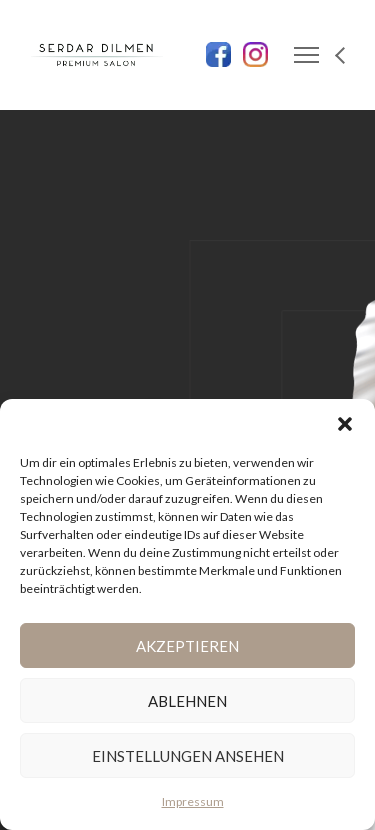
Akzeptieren (187, 646)
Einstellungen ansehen (188, 756)
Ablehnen (187, 701)
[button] (345, 424)
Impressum (193, 801)
